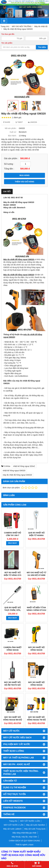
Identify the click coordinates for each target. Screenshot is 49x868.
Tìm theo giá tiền (8, 34)
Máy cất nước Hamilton (36, 825)
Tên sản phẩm (7, 43)
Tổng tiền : (9, 169)
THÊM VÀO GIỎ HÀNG (24, 182)
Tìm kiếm (42, 47)
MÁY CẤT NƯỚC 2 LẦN (14, 825)
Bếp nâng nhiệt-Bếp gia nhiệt (24, 833)
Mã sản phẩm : (11, 128)
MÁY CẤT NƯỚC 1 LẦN (30, 821)
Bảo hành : (13, 136)
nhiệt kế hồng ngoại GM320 (14, 471)
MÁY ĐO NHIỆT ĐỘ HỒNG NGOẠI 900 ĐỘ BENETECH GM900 (13, 720)
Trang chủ (13, 821)
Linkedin (33, 122)
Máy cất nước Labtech (12, 829)
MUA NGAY (13, 543)
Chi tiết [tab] (7, 192)
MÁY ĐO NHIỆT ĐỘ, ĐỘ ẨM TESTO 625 (13, 684)
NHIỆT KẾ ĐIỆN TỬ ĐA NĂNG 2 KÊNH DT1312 (36, 609)
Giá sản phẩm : (11, 158)
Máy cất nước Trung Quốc (35, 829)
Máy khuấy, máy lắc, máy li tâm (24, 837)
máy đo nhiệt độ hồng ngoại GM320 (17, 475)
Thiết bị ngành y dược (24, 845)
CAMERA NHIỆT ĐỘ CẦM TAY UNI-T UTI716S (13, 535)
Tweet (19, 122)
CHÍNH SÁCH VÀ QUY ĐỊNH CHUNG (24, 841)
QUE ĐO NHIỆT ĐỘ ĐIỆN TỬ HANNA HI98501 (36, 535)
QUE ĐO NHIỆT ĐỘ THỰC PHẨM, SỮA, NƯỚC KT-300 (13, 610)
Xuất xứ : (13, 132)
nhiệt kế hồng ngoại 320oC (24, 466)
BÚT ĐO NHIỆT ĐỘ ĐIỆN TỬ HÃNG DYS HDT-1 (13, 575)
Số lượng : (9, 164)
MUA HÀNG (24, 175)
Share (7, 122)
